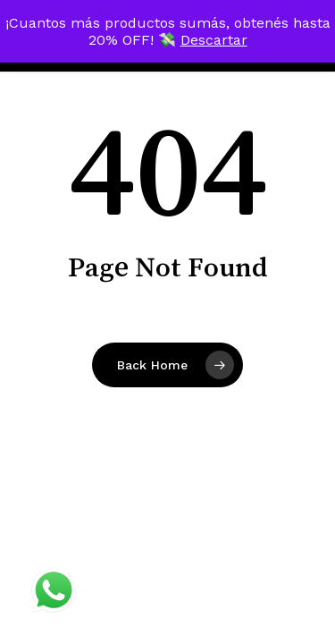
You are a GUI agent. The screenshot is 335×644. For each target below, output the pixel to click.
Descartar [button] (214, 40)
